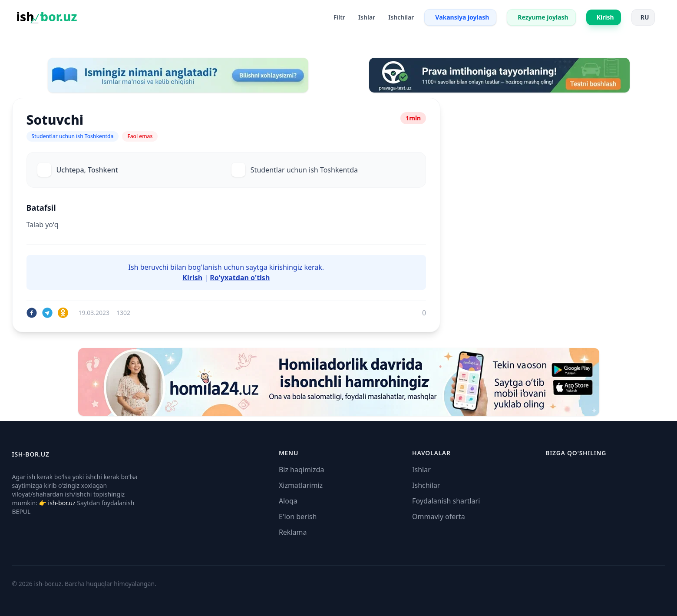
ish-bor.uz (62, 503)
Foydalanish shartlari (446, 501)
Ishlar (421, 470)
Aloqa (288, 501)
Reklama (293, 532)
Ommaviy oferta (439, 517)
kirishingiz (286, 267)
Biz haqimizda (301, 470)
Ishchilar (426, 485)
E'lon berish (298, 517)
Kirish (192, 278)
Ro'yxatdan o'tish (240, 278)
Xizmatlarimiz (301, 485)
